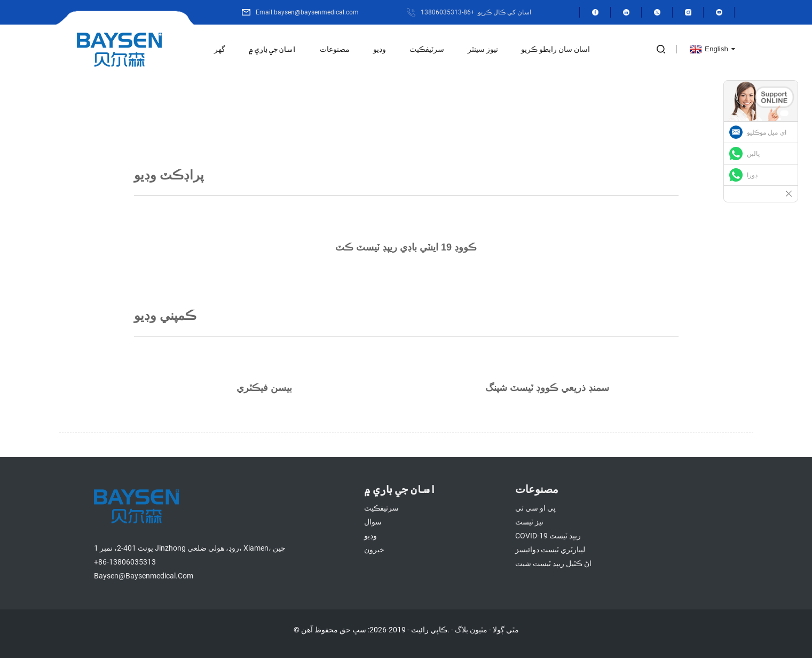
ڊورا (752, 175)
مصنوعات (335, 49)
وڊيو (380, 49)
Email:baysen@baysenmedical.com (307, 12)
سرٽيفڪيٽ (427, 49)
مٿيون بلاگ (471, 630)
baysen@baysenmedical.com (144, 576)
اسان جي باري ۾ (273, 49)
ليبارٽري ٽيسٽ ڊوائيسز (550, 550)
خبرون (374, 550)
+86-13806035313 (125, 562)
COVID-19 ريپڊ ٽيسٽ (548, 536)
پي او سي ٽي (535, 508)
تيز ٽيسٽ (529, 522)
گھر (220, 49)
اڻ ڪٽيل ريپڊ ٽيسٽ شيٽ (553, 563)
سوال (373, 522)
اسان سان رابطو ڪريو (555, 49)
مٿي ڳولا (506, 630)
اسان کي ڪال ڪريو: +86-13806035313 (476, 12)
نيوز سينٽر (483, 49)
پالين (753, 154)
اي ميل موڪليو (767, 132)
